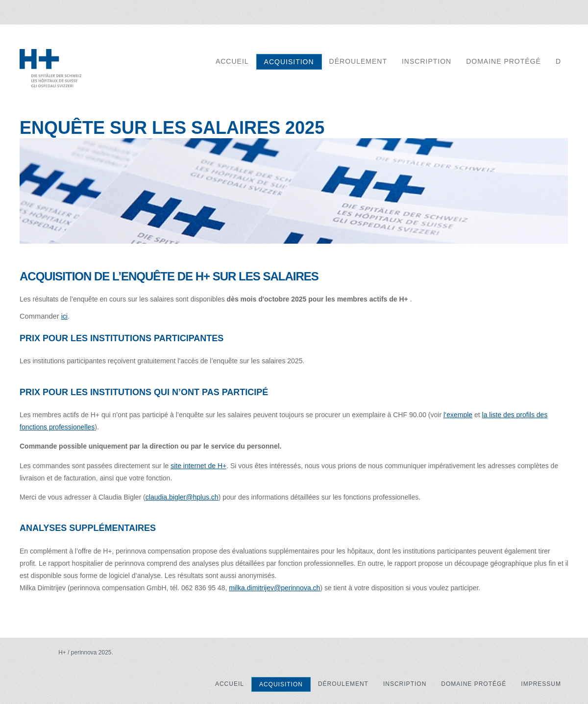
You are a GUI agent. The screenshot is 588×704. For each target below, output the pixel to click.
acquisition (289, 62)
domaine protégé (503, 61)
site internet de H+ (198, 466)
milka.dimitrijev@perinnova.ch (274, 588)
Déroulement (358, 61)
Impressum (541, 684)
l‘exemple (458, 415)
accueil (232, 61)
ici (64, 316)
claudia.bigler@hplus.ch (182, 497)
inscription (427, 61)
